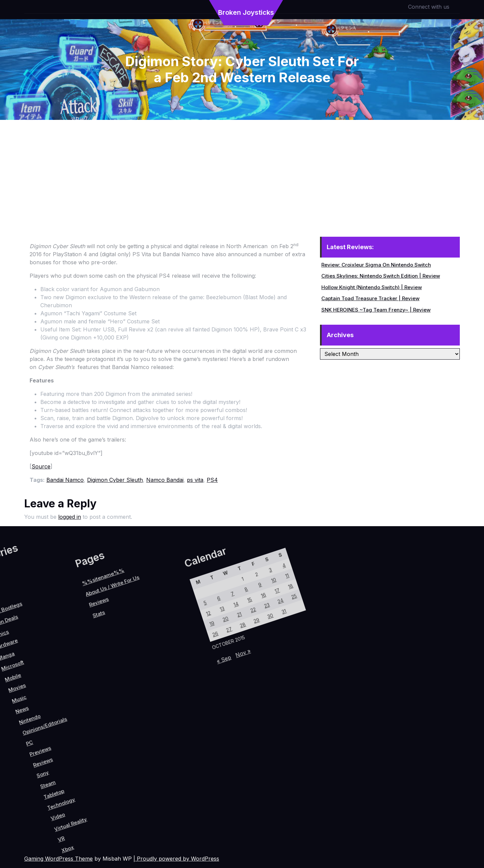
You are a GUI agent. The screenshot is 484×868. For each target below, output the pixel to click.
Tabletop (85, 775)
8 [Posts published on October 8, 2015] (151, 635)
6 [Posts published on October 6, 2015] (136, 660)
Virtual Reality (117, 788)
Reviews (56, 758)
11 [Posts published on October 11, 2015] (174, 599)
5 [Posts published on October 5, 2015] (129, 672)
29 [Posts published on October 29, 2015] (179, 652)
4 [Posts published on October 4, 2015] (165, 593)
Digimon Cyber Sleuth (115, 480)
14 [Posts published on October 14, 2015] (153, 653)
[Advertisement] (242, 170)
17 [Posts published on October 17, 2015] (176, 616)
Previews (47, 751)
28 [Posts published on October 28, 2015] (172, 665)
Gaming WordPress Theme (58, 859)
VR (120, 805)
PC (33, 752)
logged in (70, 517)
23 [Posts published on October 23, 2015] (178, 634)
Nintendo (18, 734)
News (7, 731)
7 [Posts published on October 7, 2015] (144, 648)
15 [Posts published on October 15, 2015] (161, 641)
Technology (97, 778)
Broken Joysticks (246, 12)
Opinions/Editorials (34, 729)
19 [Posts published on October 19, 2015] (148, 683)
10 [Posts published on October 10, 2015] (167, 611)
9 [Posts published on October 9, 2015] (159, 623)
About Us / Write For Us (21, 648)
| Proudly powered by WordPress (176, 859)
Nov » (190, 686)
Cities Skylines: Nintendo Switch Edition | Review (381, 276)
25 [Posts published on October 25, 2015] (193, 610)
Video (103, 790)
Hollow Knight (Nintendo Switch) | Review (372, 287)
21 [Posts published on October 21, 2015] (163, 659)
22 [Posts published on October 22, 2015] (170, 647)
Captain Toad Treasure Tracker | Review (370, 298)
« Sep (179, 703)
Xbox (131, 808)
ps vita (195, 480)
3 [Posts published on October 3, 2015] (157, 605)
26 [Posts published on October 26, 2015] (156, 689)
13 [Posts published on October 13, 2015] (146, 666)
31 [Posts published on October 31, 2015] (194, 628)
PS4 (212, 480)
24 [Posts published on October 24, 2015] (185, 622)
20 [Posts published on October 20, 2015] (155, 671)
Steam (74, 772)
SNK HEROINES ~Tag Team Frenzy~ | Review (376, 310)
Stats (29, 679)
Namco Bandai (165, 480)
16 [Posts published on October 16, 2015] (168, 629)
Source (41, 466)
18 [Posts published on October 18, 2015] (184, 604)
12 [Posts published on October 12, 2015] (138, 678)
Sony (64, 767)
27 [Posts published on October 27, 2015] (164, 677)
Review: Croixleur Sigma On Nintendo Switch (376, 265)
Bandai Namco (65, 480)
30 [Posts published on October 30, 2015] (187, 640)
